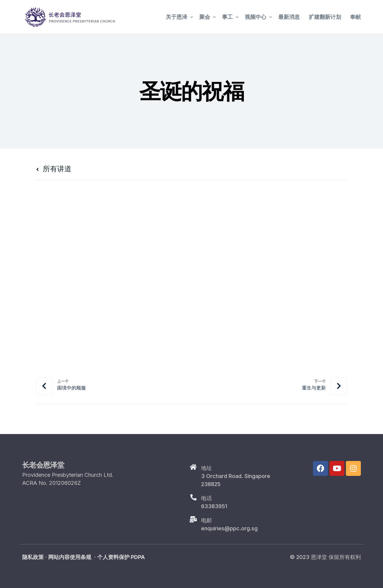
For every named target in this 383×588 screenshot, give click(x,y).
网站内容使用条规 (70, 557)
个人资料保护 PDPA (121, 557)
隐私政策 (33, 557)
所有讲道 (54, 169)
